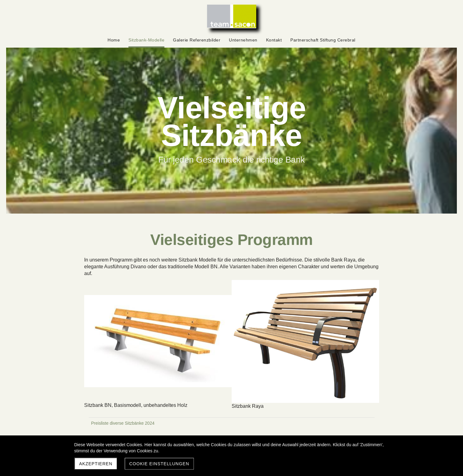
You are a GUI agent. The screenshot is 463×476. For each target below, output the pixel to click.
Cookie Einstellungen (159, 464)
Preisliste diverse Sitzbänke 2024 (123, 423)
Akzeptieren (96, 464)
